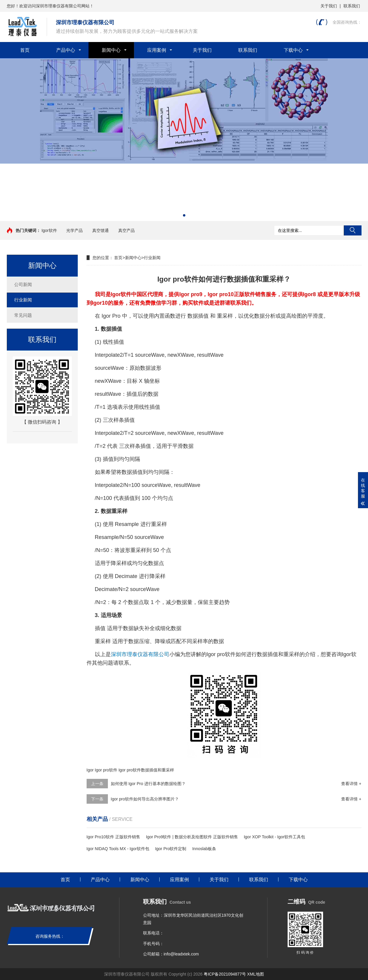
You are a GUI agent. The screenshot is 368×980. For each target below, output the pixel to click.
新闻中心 (111, 50)
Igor (90, 770)
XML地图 (256, 974)
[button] (184, 215)
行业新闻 (23, 300)
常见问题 (23, 315)
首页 (25, 50)
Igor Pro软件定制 (171, 849)
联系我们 (352, 6)
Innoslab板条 (204, 849)
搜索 (353, 230)
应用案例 (157, 50)
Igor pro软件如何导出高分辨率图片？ (145, 799)
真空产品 (127, 230)
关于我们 (329, 6)
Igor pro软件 (106, 770)
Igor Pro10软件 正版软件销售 (113, 837)
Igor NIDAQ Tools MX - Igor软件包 (118, 849)
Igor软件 (49, 230)
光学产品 (74, 230)
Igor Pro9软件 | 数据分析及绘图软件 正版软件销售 (192, 837)
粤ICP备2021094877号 (225, 974)
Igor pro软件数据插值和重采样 (146, 770)
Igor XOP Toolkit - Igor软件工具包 (274, 837)
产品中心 (66, 50)
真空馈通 (100, 230)
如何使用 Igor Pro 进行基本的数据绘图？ (148, 784)
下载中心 (293, 50)
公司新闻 (23, 284)
